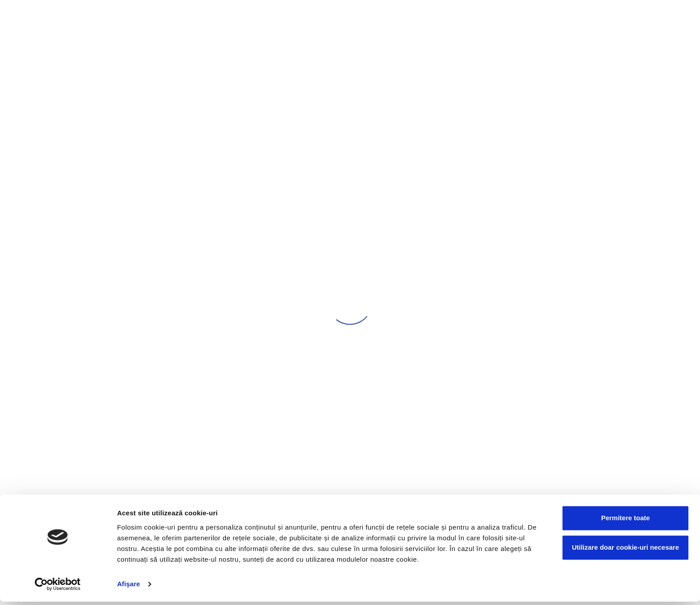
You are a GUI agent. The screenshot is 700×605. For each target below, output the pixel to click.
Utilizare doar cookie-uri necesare (625, 551)
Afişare (129, 587)
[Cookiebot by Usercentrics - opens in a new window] (58, 588)
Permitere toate (625, 522)
